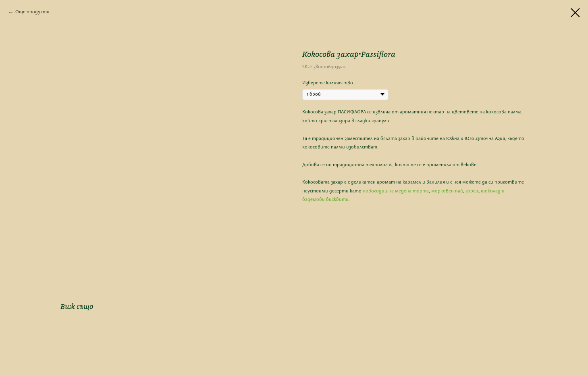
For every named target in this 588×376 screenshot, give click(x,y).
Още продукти (32, 12)
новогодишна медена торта (396, 191)
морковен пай (447, 191)
